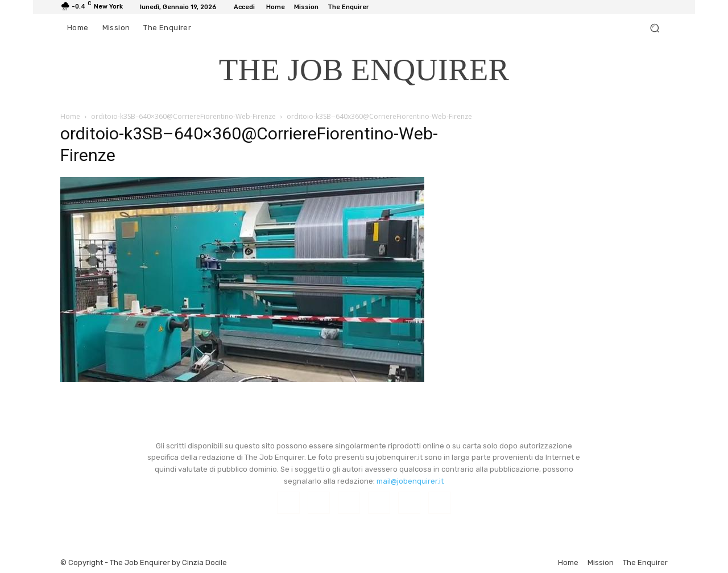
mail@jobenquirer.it (410, 481)
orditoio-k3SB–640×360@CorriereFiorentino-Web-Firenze (183, 116)
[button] (654, 28)
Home (70, 116)
